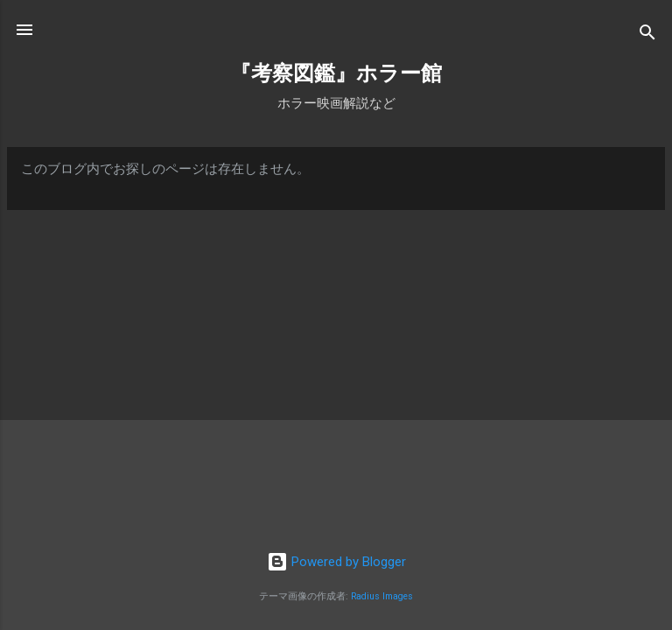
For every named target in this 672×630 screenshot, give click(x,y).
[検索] (647, 35)
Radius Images (382, 596)
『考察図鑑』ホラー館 (336, 73)
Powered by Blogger (336, 562)
